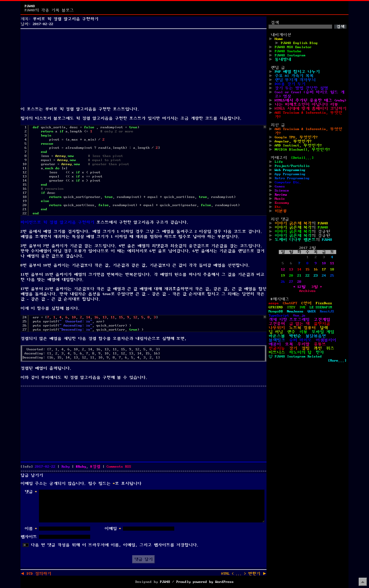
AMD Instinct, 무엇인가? (298, 145)
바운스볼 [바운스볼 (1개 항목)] (277, 336)
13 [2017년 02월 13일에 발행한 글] (291, 269)
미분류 (281, 211)
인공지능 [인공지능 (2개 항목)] (277, 348)
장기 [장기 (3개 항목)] (293, 348)
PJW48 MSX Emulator (293, 47)
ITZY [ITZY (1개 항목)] (291, 307)
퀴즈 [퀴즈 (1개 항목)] (330, 348)
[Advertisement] (143, 67)
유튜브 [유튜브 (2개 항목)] (320, 344)
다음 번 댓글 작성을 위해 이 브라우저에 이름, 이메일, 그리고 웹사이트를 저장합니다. (115, 545)
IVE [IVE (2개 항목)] (302, 307)
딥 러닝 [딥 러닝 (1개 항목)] (276, 332)
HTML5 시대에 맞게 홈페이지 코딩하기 (311, 109)
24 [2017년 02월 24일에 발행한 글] (324, 276)
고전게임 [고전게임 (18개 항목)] (322, 320)
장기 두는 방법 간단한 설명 (301, 88)
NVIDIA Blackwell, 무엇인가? (302, 150)
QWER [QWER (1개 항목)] (312, 311)
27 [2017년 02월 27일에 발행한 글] (291, 282)
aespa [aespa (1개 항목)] (274, 303)
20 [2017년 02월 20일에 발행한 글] (291, 276)
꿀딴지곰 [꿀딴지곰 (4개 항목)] (322, 324)
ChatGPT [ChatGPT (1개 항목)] (290, 303)
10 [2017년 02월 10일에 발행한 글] (324, 263)
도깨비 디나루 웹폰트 (295, 240)
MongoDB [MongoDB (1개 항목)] (276, 311)
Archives (307, 291)
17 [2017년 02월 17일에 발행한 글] (324, 269)
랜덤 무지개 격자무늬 (295, 80)
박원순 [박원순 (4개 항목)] (295, 336)
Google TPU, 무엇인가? (296, 137)
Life (279, 162)
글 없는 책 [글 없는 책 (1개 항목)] (299, 324)
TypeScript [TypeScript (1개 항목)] (279, 316)
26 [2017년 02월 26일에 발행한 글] (283, 282)
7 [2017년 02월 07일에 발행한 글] (299, 263)
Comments (119, 467)
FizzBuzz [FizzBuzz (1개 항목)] (324, 303)
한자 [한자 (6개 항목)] (320, 352)
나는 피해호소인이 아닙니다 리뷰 (306, 104)
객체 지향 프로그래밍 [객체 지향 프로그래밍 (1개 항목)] (289, 320)
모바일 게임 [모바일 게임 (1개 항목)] (323, 332)
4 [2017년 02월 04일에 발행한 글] (332, 257)
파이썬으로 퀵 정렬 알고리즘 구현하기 (57, 222)
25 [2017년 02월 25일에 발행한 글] (332, 276)
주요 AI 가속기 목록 (294, 76)
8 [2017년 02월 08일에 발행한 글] (307, 263)
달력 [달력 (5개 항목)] (324, 328)
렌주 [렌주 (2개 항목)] (291, 332)
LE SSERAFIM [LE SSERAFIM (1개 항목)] (321, 307)
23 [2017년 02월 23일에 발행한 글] (316, 276)
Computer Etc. (288, 182)
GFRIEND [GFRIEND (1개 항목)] (276, 307)
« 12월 (299, 287)
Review (281, 195)
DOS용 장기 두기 (290, 84)
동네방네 (283, 59)
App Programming (290, 174)
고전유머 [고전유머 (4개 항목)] (277, 324)
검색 (275, 23)
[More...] (337, 361)
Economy (282, 203)
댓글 (31, 492)
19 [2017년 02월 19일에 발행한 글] (283, 276)
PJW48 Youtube (288, 51)
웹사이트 (29, 537)
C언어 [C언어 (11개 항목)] (306, 303)
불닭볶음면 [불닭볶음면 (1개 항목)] (316, 336)
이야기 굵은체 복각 (293, 223)
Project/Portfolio (292, 166)
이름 (31, 529)
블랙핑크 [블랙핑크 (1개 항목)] (277, 340)
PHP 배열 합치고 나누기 (297, 72)
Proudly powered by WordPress (205, 582)
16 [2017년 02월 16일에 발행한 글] (316, 269)
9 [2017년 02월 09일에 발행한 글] (316, 263)
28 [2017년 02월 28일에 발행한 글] (299, 282)
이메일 (113, 529)
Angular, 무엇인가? (293, 141)
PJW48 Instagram (290, 55)
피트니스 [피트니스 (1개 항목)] (277, 352)
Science (282, 191)
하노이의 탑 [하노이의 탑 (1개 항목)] (300, 352)
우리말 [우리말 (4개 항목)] (303, 344)
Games (280, 186)
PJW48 (30, 6)
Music (280, 199)
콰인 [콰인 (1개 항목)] (318, 348)
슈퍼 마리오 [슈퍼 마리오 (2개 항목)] (300, 340)
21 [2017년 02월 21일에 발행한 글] (299, 276)
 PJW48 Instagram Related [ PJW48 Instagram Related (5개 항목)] (295, 356)
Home (279, 39)
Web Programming (290, 170)
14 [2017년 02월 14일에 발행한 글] (299, 269)
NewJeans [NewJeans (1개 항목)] (295, 311)
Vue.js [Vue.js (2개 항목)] (299, 316)
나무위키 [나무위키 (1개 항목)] (277, 328)
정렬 (96, 467)
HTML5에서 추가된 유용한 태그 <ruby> (311, 100)
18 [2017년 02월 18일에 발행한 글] (332, 269)
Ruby (66, 467)
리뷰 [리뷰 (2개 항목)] (303, 332)
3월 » (317, 287)
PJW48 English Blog (299, 43)
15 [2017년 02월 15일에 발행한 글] (307, 269)
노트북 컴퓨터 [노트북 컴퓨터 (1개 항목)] (302, 328)
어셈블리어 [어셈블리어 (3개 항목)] (326, 340)
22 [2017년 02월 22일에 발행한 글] (307, 276)
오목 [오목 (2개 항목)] (289, 344)
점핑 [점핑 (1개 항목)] (305, 348)
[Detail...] (302, 158)
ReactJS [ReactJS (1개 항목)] (327, 311)
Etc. (279, 207)
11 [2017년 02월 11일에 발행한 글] (332, 263)
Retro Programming (292, 178)
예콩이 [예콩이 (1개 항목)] (275, 344)
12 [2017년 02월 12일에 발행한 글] (283, 269)
